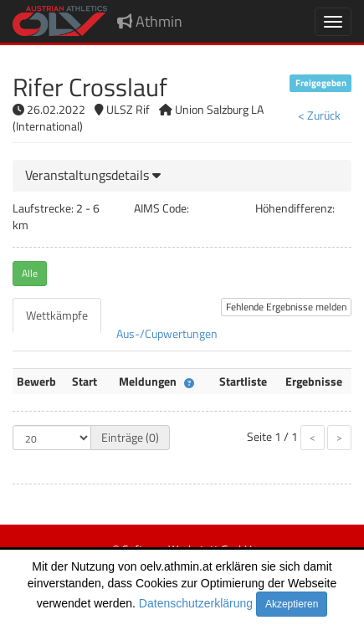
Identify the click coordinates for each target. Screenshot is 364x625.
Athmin (150, 21)
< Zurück (319, 115)
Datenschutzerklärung (196, 603)
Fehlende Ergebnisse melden (286, 307)
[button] (93, 175)
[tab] (182, 176)
